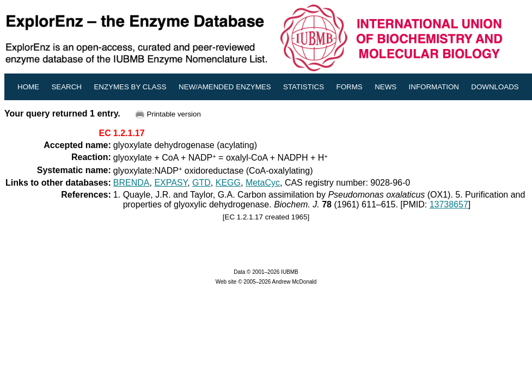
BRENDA (132, 183)
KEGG (228, 183)
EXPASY (171, 183)
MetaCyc (263, 183)
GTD (201, 183)
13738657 (449, 204)
